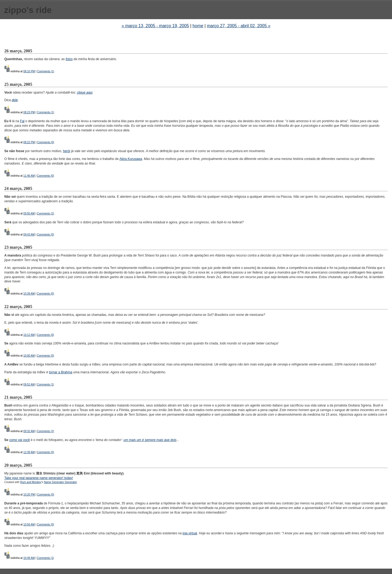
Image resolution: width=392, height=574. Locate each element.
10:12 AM (29, 335)
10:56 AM (29, 525)
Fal (22, 121)
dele (15, 100)
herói (66, 151)
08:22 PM (29, 142)
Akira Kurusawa (131, 159)
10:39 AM (29, 294)
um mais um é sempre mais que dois (150, 440)
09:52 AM (29, 385)
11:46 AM (29, 176)
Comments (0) (46, 142)
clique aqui (85, 93)
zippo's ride (28, 10)
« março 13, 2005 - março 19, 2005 (155, 26)
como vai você (20, 440)
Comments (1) (46, 71)
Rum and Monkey (31, 482)
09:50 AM (29, 213)
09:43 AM (29, 235)
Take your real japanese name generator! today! (39, 478)
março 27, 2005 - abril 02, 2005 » (239, 26)
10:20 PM (29, 495)
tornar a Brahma (61, 372)
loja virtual (190, 533)
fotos (69, 59)
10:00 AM (29, 356)
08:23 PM (29, 112)
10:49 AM (29, 558)
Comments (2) (45, 213)
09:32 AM (29, 431)
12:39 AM (29, 452)
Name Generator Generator (60, 482)
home (198, 26)
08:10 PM (29, 71)
